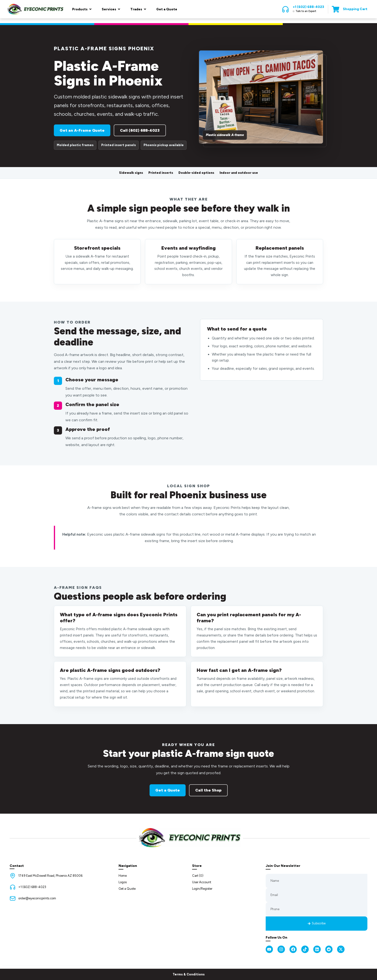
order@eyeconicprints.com (37, 898)
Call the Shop (208, 790)
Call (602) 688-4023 (140, 130)
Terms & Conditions (189, 974)
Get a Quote (168, 790)
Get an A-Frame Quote (82, 130)
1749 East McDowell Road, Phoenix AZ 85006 (50, 876)
